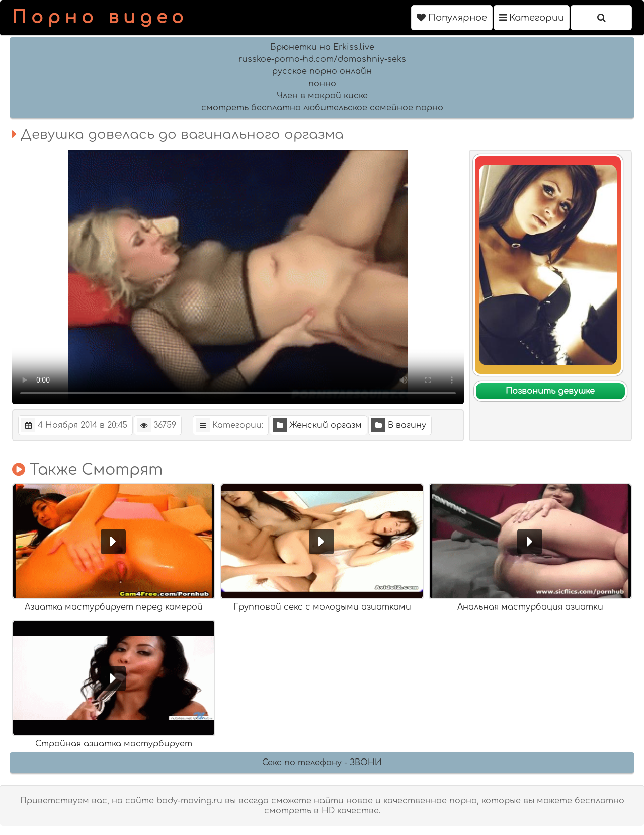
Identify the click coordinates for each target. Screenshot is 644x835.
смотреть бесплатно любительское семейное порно (322, 108)
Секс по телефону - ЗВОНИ (322, 763)
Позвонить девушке (550, 391)
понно (322, 84)
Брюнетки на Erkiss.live (322, 47)
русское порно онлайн (322, 71)
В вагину (399, 425)
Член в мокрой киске (322, 96)
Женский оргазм (317, 425)
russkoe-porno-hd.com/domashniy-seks (322, 59)
